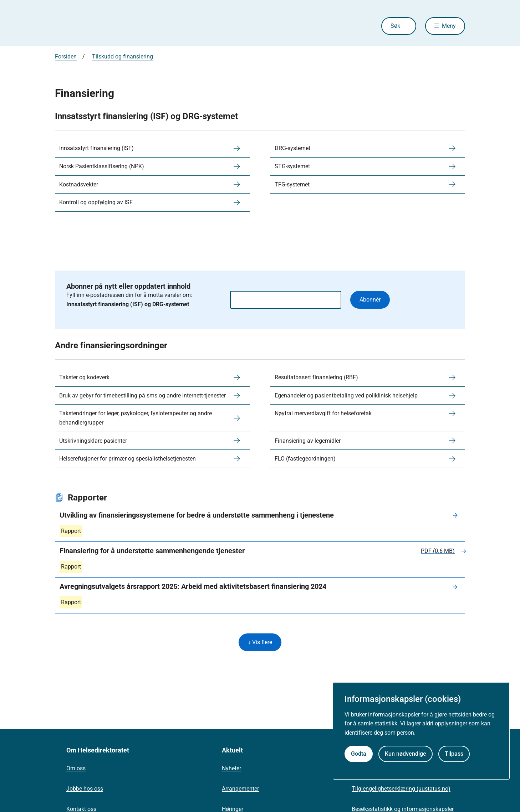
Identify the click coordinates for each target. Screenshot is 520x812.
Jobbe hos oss (85, 789)
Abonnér (370, 300)
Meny (449, 26)
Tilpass (454, 754)
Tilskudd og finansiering (123, 56)
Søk (395, 26)
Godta (359, 754)
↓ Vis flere (260, 642)
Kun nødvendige (406, 754)
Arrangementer (240, 789)
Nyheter (231, 768)
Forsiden (66, 56)
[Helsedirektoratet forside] (106, 26)
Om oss (76, 768)
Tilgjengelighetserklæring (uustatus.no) (401, 789)
